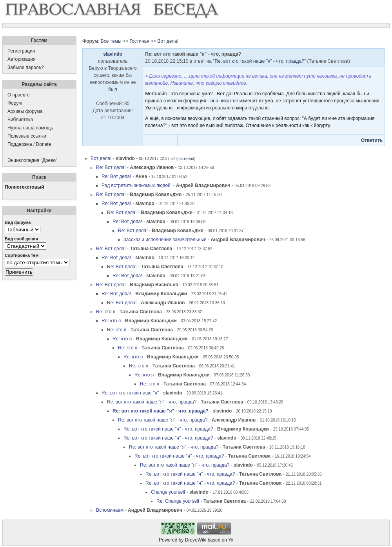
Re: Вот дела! (111, 167)
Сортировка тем (22, 255)
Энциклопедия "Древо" (32, 160)
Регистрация (21, 51)
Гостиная (139, 41)
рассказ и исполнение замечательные (165, 240)
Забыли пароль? (26, 67)
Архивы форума (25, 111)
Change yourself (168, 492)
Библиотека (20, 120)
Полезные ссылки (27, 136)
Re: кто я (106, 312)
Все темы (111, 41)
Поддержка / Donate (29, 144)
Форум (15, 103)
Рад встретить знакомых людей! (137, 185)
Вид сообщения (21, 239)
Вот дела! (168, 41)
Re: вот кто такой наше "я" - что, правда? (260, 61)
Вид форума (18, 222)
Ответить (372, 140)
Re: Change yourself (178, 501)
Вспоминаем (110, 510)
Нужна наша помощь (30, 128)
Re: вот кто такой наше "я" (130, 393)
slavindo (113, 54)
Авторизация (22, 59)
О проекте (19, 95)
